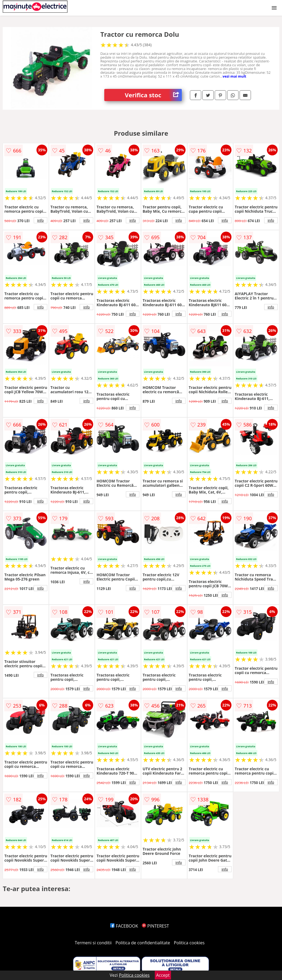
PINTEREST (155, 926)
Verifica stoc (153, 95)
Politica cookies (189, 943)
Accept (163, 975)
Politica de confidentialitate (143, 943)
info (41, 220)
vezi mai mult (234, 76)
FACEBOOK (124, 926)
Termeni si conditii (93, 943)
